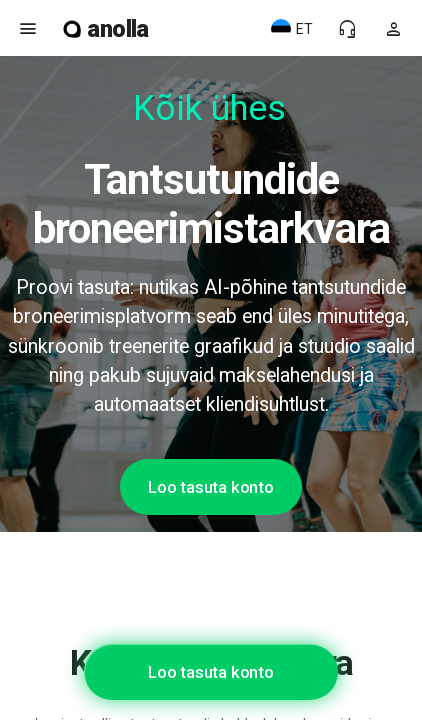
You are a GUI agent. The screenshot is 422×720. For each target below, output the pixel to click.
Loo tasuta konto (211, 487)
